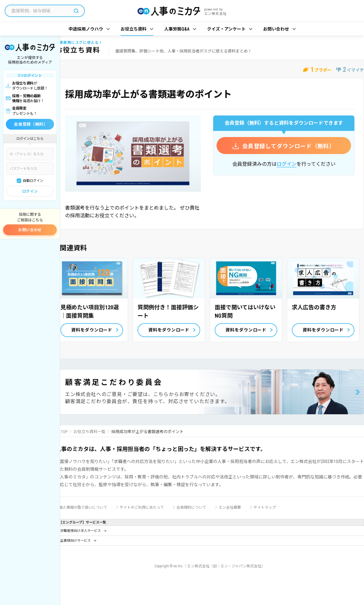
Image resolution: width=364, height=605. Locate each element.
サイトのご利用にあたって (142, 507)
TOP (64, 432)
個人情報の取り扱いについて (83, 507)
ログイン (30, 191)
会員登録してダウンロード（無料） (289, 146)
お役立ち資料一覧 (89, 432)
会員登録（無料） (31, 124)
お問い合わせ (30, 230)
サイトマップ (265, 507)
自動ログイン (33, 181)
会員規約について (191, 507)
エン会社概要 (230, 507)
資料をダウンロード (92, 330)
